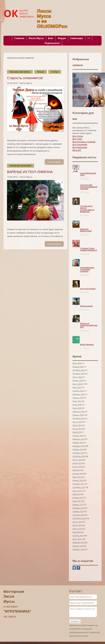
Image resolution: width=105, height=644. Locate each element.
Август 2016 (78, 522)
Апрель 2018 (78, 474)
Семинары (77, 38)
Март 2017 (77, 501)
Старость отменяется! (25, 78)
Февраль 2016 (79, 542)
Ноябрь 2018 (78, 449)
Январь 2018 (78, 480)
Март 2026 (77, 363)
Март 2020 (77, 408)
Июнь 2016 (77, 529)
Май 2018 (77, 470)
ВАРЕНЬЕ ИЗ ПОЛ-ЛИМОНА (30, 172)
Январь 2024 (78, 380)
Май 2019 (77, 432)
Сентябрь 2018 (79, 456)
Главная (19, 38)
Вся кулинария (80, 147)
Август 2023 (78, 384)
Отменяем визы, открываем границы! (87, 269)
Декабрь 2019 (79, 418)
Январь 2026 (78, 367)
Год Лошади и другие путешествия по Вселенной (87, 209)
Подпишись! (52, 43)
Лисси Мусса (36, 38)
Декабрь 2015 (79, 549)
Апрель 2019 (78, 436)
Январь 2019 (78, 442)
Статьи (55, 72)
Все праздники (80, 144)
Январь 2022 (78, 398)
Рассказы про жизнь (20, 72)
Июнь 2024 (77, 377)
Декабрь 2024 (79, 374)
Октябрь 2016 (79, 515)
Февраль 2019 (79, 439)
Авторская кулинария (21, 166)
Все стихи (77, 139)
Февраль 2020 (79, 411)
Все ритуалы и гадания (84, 142)
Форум (62, 38)
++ (89, 38)
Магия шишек (86, 306)
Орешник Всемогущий (86, 230)
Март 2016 (77, 539)
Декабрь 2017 (79, 484)
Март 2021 (77, 401)
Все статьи (78, 136)
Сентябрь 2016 (79, 518)
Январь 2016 (78, 546)
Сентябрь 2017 (79, 487)
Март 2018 (77, 477)
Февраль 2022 (79, 394)
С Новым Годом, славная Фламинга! (89, 249)
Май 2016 (77, 532)
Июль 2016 (77, 525)
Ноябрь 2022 (78, 391)
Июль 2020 (77, 405)
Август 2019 (78, 422)
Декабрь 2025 (79, 370)
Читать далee (54, 162)
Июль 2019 (77, 425)
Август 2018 (78, 460)
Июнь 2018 (77, 467)
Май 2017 (77, 494)
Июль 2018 (77, 463)
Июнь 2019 (77, 429)
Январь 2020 (78, 415)
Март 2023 (77, 387)
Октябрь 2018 (79, 453)
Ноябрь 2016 (78, 511)
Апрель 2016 (78, 536)
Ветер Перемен (87, 344)
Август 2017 (78, 491)
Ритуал (41, 72)
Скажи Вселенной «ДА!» (88, 174)
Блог (51, 38)
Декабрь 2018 (79, 446)
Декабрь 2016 (79, 508)
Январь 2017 (78, 505)
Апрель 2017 (78, 498)
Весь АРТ (77, 150)
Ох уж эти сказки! (88, 289)
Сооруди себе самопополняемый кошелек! (89, 187)
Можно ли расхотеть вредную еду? (89, 325)
